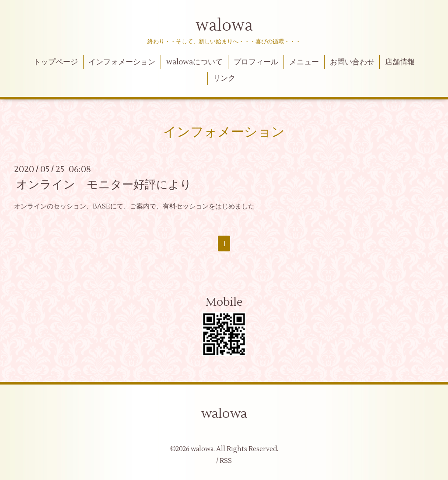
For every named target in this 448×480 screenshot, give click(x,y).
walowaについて (194, 62)
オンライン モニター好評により (104, 185)
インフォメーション (122, 62)
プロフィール (256, 62)
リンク (224, 78)
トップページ (56, 62)
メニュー (304, 62)
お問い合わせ (352, 62)
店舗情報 (400, 62)
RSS (226, 461)
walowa (224, 26)
